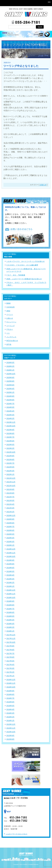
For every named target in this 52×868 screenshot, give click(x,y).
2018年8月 (10, 605)
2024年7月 (10, 404)
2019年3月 (10, 579)
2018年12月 (11, 590)
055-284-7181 (18, 817)
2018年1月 (10, 631)
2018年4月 (10, 620)
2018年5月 (10, 616)
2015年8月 (10, 739)
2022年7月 (10, 463)
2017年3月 (10, 668)
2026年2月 (10, 366)
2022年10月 (11, 452)
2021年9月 (10, 489)
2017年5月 (10, 661)
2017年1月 (10, 676)
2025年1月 (10, 392)
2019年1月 (10, 586)
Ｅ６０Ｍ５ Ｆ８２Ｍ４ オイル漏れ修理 (22, 265)
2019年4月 (10, 575)
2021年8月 (10, 493)
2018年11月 (11, 594)
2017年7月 (10, 654)
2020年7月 (10, 527)
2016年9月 (10, 691)
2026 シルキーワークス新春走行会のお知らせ (24, 279)
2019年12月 (11, 549)
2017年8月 (10, 650)
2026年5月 (10, 363)
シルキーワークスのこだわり (17, 834)
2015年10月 (11, 732)
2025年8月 (10, 381)
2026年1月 (10, 370)
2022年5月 (10, 467)
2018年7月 (10, 609)
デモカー (10, 329)
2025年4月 (10, 389)
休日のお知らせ (12, 341)
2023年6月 (10, 441)
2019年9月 (10, 560)
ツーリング (10, 326)
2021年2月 (10, 512)
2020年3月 (10, 542)
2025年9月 (10, 378)
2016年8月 (10, 694)
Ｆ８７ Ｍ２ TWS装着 (16, 275)
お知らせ (43, 185)
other (8, 311)
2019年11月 (11, 553)
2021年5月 (10, 501)
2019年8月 (10, 564)
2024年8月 (10, 400)
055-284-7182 (19, 821)
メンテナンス (11, 337)
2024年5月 (10, 407)
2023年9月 (10, 430)
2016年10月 (11, 687)
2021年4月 (10, 504)
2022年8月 (10, 460)
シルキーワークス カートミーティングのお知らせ (25, 261)
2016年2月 (10, 717)
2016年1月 (10, 721)
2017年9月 (10, 646)
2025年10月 (11, 374)
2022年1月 (10, 474)
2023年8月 (10, 433)
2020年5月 (10, 534)
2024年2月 (10, 418)
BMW (8, 303)
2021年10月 (11, 486)
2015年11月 (11, 728)
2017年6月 (10, 657)
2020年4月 (10, 538)
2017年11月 (11, 639)
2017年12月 (11, 635)
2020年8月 (10, 523)
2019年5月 (10, 571)
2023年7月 (10, 437)
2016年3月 (10, 713)
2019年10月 (11, 556)
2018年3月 (10, 624)
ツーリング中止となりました (21, 66)
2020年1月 (10, 545)
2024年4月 (10, 411)
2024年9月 (10, 396)
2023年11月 (11, 422)
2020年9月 (10, 519)
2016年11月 (11, 683)
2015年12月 (11, 724)
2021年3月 (10, 508)
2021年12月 (11, 478)
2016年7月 (10, 698)
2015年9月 (10, 736)
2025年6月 (10, 385)
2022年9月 (10, 456)
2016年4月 (10, 709)
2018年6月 (10, 612)
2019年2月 (10, 583)
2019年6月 (10, 568)
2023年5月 (10, 445)
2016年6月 (10, 702)
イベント (10, 314)
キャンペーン (11, 322)
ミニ (8, 333)
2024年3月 (10, 415)
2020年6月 (10, 530)
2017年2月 (10, 672)
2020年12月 (11, 516)
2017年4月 (10, 665)
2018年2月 (10, 627)
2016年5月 (10, 706)
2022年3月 (10, 471)
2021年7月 (10, 497)
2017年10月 (11, 642)
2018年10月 (11, 598)
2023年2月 (10, 448)
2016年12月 (11, 680)
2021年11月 (11, 482)
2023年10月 (11, 426)
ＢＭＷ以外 (10, 307)
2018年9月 (10, 601)
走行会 (9, 344)
